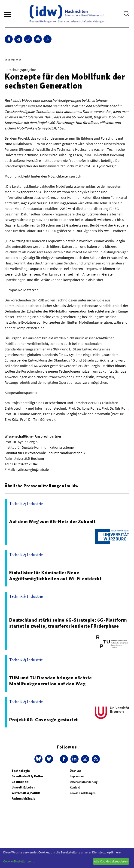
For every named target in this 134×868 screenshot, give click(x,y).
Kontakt (75, 787)
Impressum (77, 776)
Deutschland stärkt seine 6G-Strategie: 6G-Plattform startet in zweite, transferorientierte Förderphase (68, 623)
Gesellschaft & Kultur (27, 776)
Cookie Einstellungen (83, 793)
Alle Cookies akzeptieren (111, 861)
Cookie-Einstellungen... (19, 861)
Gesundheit (20, 782)
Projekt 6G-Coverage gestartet (44, 720)
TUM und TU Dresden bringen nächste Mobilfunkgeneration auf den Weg (51, 681)
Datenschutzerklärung (84, 782)
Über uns (75, 771)
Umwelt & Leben (23, 787)
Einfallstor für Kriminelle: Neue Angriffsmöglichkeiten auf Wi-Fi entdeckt (55, 576)
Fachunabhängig (23, 799)
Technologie (21, 771)
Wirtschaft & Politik (26, 793)
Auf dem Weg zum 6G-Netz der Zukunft (52, 521)
